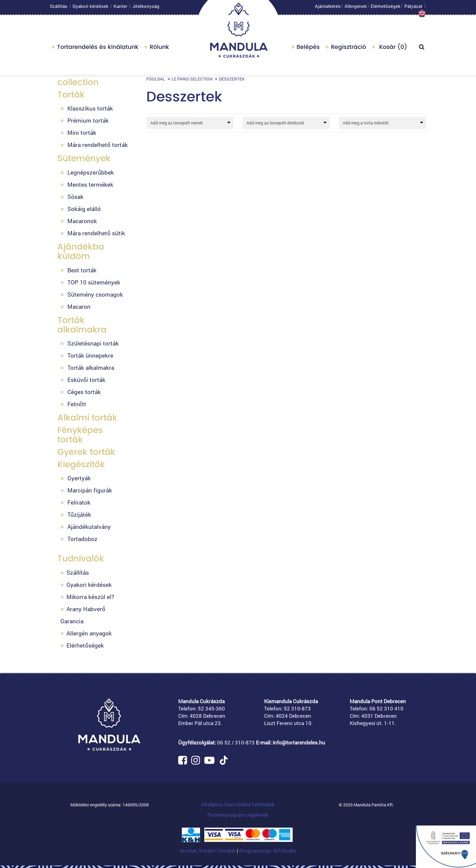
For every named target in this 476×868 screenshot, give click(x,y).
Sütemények (84, 158)
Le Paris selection (192, 79)
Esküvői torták (86, 380)
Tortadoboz (82, 539)
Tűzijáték (79, 514)
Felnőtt (77, 404)
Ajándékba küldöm (81, 251)
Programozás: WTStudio (268, 851)
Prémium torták (88, 120)
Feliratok (79, 502)
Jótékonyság (146, 8)
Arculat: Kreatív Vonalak (208, 851)
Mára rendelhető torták (98, 145)
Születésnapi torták (93, 343)
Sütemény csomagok (95, 294)
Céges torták (84, 392)
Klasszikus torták (90, 108)
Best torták (82, 270)
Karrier (120, 8)
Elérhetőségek (386, 8)
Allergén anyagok (89, 633)
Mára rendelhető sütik (96, 233)
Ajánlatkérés (328, 8)
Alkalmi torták (87, 418)
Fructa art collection (78, 77)
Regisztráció (348, 48)
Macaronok (82, 221)
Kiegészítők (81, 464)
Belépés (308, 48)
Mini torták (82, 133)
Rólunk (159, 48)
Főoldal (156, 79)
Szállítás (59, 8)
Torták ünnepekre (90, 355)
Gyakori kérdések (90, 8)
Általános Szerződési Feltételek (238, 804)
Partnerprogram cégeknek (238, 815)
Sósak (75, 197)
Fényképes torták (80, 435)
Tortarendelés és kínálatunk (98, 48)
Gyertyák (79, 478)
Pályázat (413, 8)
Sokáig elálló (84, 209)
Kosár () (392, 48)
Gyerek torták (86, 452)
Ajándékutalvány (89, 527)
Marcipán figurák (90, 490)
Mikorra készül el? (90, 597)
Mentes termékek (90, 184)
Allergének (356, 8)
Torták (71, 95)
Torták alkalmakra (82, 325)
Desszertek (232, 79)
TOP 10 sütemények (94, 282)
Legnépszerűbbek (91, 172)
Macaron (79, 306)
